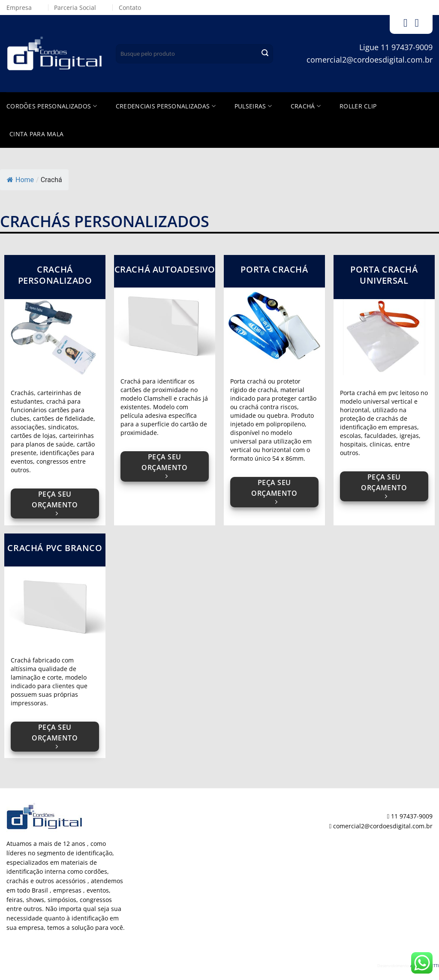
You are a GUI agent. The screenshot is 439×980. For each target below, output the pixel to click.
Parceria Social (75, 7)
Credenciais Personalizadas (166, 106)
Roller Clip (358, 106)
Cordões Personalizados (52, 106)
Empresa (19, 7)
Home (20, 180)
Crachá (306, 106)
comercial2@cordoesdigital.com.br (370, 60)
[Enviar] (265, 54)
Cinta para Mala (36, 134)
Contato (130, 7)
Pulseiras (253, 106)
